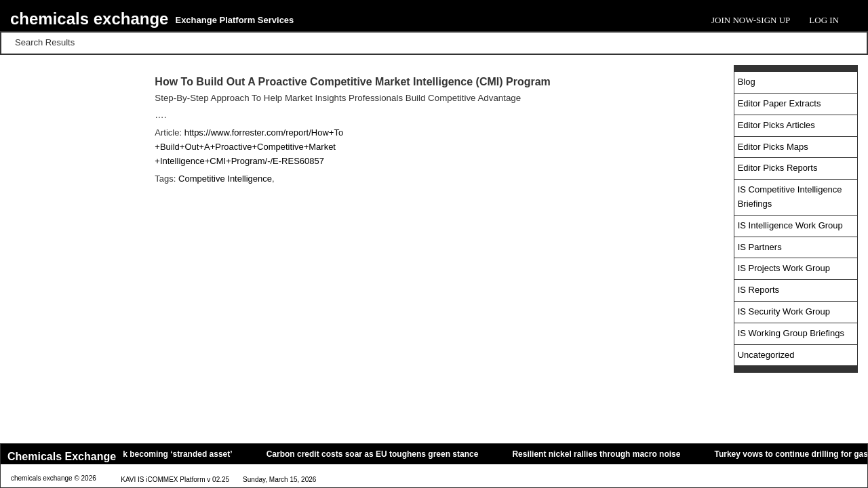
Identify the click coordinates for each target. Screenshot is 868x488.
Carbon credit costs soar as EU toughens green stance (387, 454)
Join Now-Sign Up (751, 20)
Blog (747, 82)
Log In (824, 20)
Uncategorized (766, 355)
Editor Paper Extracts (780, 103)
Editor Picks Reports (778, 168)
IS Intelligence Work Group (790, 225)
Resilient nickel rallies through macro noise (611, 454)
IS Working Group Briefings (791, 333)
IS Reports (758, 290)
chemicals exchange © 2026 (54, 478)
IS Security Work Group (784, 311)
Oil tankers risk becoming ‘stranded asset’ (165, 454)
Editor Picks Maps (773, 147)
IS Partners (760, 247)
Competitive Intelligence (225, 179)
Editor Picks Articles (776, 125)
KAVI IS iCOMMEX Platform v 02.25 (175, 480)
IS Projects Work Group (784, 268)
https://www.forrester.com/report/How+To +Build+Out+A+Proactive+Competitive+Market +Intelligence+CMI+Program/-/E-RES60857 (249, 147)
